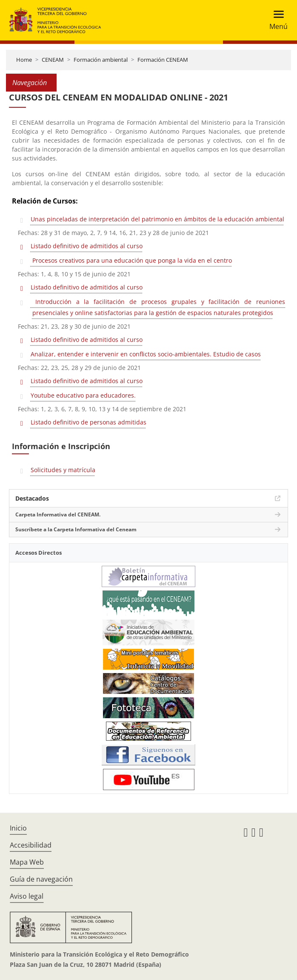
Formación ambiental (101, 60)
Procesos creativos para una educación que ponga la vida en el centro (131, 260)
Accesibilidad (31, 845)
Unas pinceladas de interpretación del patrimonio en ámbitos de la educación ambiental (157, 219)
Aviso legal (27, 896)
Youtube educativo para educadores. (83, 395)
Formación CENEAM (163, 60)
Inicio (18, 828)
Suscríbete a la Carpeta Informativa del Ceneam (76, 529)
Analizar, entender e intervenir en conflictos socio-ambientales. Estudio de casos (146, 354)
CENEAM (53, 60)
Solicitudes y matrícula (63, 470)
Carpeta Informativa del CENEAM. (58, 514)
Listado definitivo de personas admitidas (89, 422)
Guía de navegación (41, 879)
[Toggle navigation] (276, 20)
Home (24, 60)
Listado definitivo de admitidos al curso (87, 246)
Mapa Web (27, 862)
